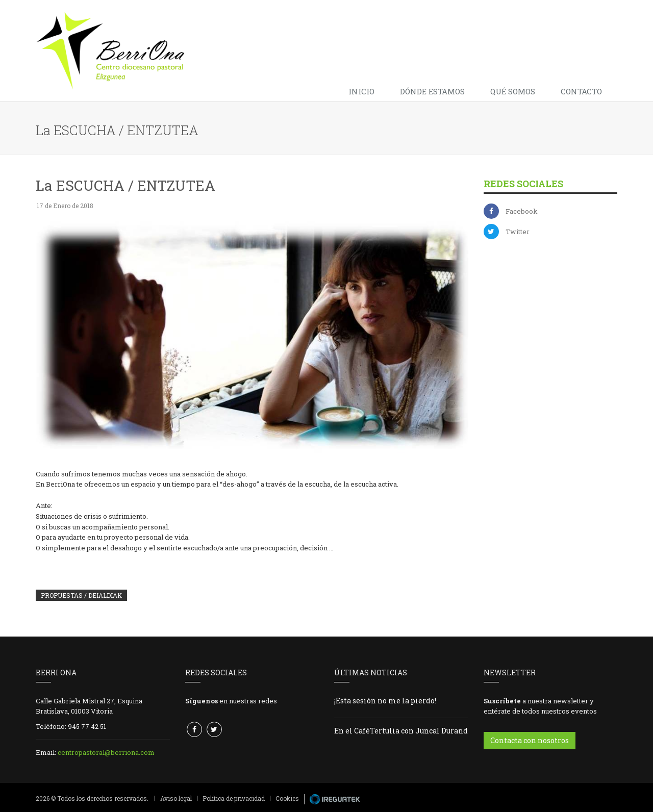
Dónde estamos (432, 91)
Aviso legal (176, 798)
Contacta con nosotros (530, 740)
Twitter (518, 232)
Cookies (287, 798)
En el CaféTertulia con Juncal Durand (401, 731)
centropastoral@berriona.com (106, 752)
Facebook (522, 211)
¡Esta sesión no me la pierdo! (385, 701)
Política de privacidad (234, 798)
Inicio (361, 91)
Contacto (581, 91)
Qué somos (513, 91)
